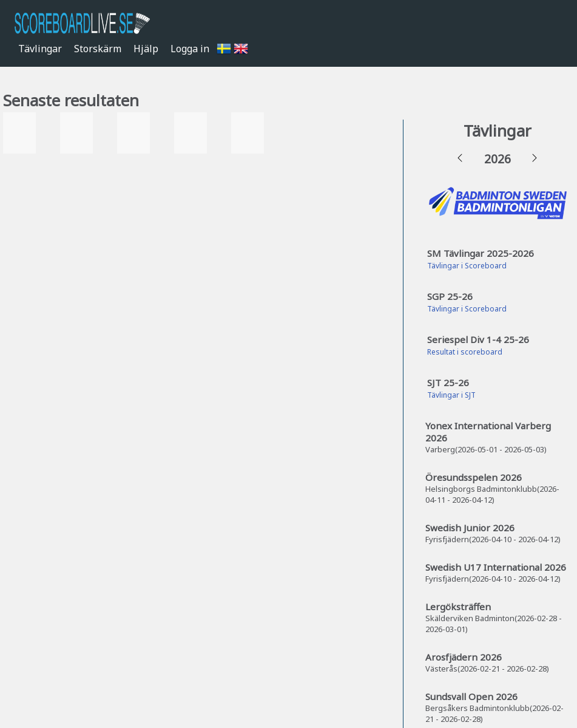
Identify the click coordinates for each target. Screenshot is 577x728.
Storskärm (98, 49)
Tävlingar (40, 49)
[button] (460, 159)
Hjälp (146, 49)
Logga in (190, 49)
